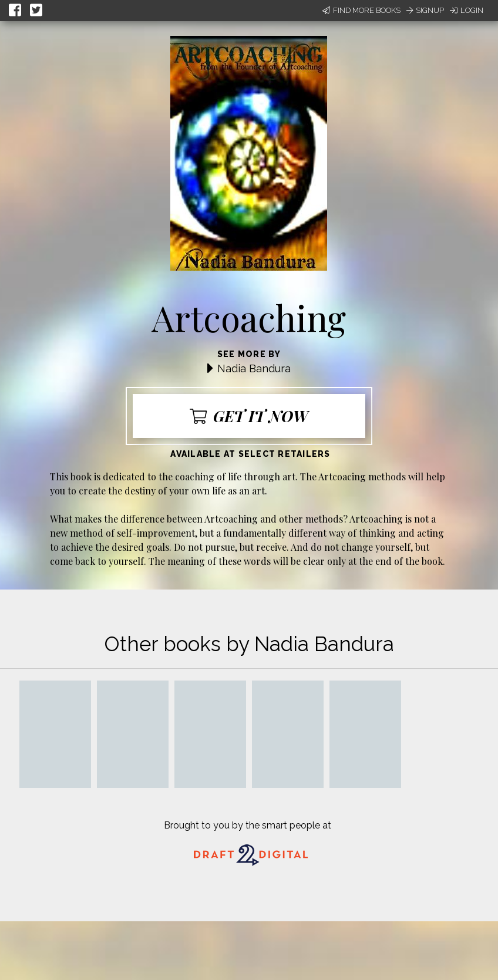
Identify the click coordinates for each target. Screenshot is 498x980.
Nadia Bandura (254, 368)
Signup (425, 10)
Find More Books (361, 10)
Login (467, 10)
